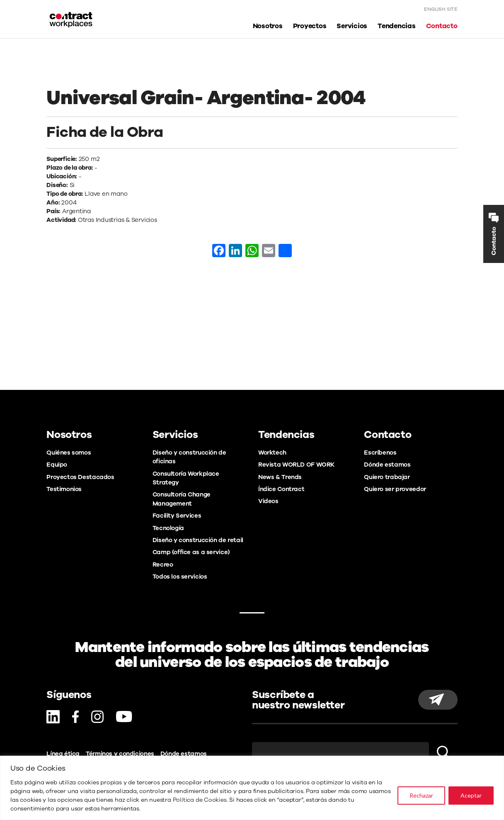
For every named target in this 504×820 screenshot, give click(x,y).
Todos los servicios (180, 577)
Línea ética (63, 754)
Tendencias (397, 26)
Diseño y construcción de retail (198, 540)
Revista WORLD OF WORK (296, 465)
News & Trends (280, 477)
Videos (268, 501)
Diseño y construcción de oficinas (189, 457)
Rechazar (421, 795)
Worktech (272, 453)
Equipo (57, 465)
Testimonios (64, 489)
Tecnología (168, 528)
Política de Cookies (200, 800)
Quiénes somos (69, 453)
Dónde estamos (387, 465)
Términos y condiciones (120, 754)
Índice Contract (281, 489)
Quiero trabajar (387, 477)
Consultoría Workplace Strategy (186, 478)
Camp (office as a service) (191, 552)
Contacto (442, 26)
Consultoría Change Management (182, 499)
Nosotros (268, 26)
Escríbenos (380, 453)
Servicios (352, 26)
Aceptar (471, 795)
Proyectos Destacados (80, 477)
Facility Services (177, 516)
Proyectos (310, 26)
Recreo (163, 565)
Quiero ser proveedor (395, 489)
